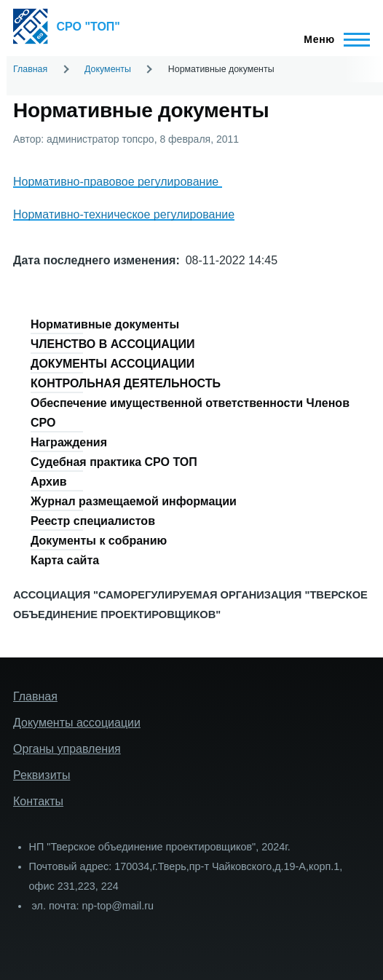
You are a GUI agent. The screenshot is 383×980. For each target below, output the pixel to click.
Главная (30, 69)
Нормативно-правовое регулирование (118, 182)
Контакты (38, 801)
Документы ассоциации (77, 723)
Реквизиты (42, 775)
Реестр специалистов (93, 521)
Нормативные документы (105, 324)
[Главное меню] (332, 39)
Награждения (69, 442)
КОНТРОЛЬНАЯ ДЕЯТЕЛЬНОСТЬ (126, 383)
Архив (49, 482)
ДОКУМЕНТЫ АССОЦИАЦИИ (112, 364)
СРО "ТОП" (88, 27)
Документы (108, 69)
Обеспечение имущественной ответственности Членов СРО (190, 413)
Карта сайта (65, 560)
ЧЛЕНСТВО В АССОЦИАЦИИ (112, 344)
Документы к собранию (99, 541)
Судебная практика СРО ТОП (114, 462)
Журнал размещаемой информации (134, 501)
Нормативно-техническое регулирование (124, 214)
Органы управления (67, 749)
